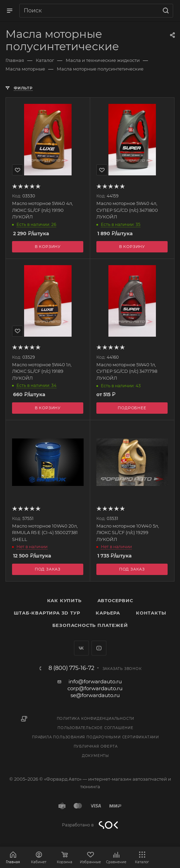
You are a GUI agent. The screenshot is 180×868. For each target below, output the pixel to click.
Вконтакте (81, 648)
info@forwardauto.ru (95, 681)
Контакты (151, 613)
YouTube (99, 648)
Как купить (64, 600)
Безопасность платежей (90, 625)
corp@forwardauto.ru (95, 688)
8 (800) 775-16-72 (71, 668)
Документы (96, 756)
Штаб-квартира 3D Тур (47, 613)
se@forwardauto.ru (95, 695)
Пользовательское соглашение (96, 728)
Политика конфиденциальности (96, 719)
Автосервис (115, 600)
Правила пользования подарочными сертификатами (96, 737)
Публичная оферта (96, 746)
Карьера (108, 613)
